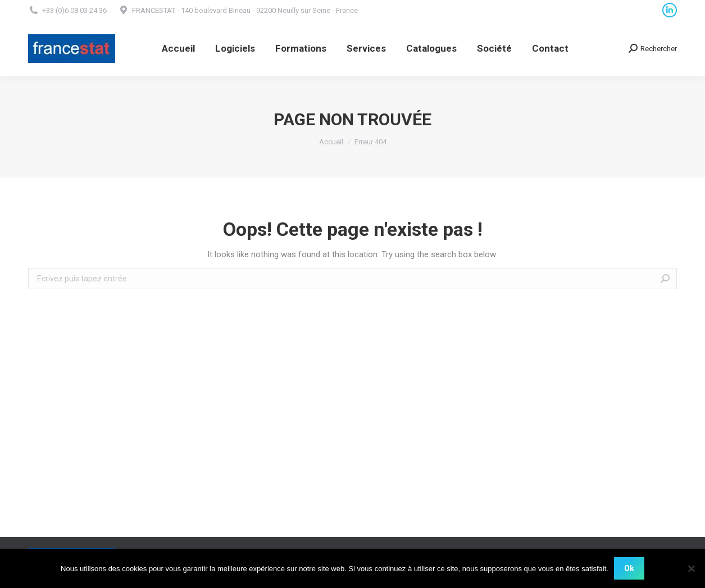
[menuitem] (178, 48)
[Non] (691, 568)
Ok (629, 568)
